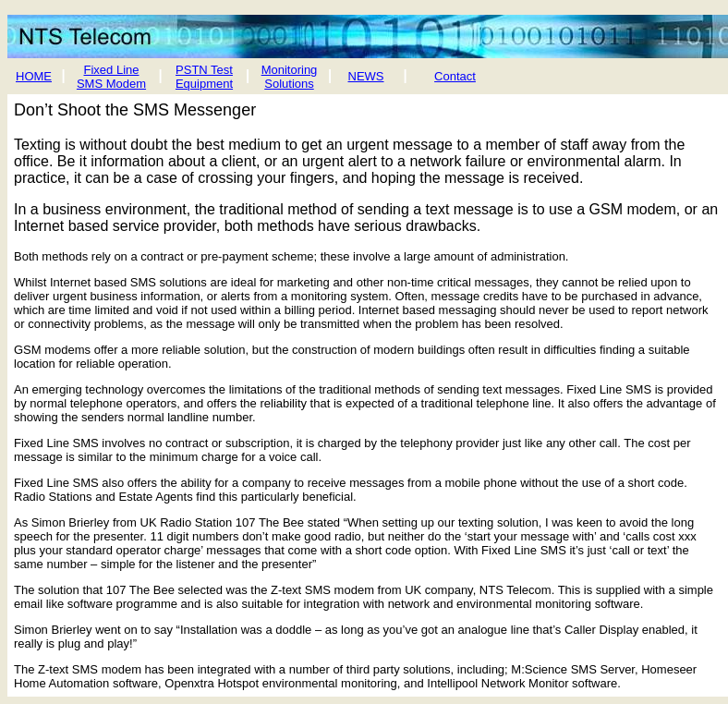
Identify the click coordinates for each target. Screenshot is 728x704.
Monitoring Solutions (290, 77)
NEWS (366, 76)
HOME (34, 76)
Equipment (204, 84)
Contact (455, 76)
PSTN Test (204, 70)
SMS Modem (111, 84)
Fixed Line (112, 70)
